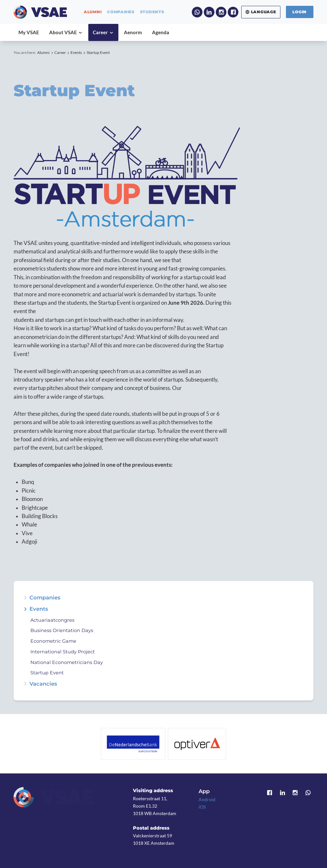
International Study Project (63, 652)
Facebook (233, 12)
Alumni (43, 52)
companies (121, 12)
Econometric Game (53, 641)
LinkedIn (209, 12)
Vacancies (43, 684)
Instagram (221, 12)
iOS (202, 807)
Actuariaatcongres (52, 620)
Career (60, 52)
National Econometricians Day (67, 662)
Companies (45, 598)
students (152, 12)
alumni (93, 12)
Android (207, 799)
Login (300, 12)
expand (25, 609)
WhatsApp (197, 12)
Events (76, 52)
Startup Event (98, 52)
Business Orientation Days (62, 630)
